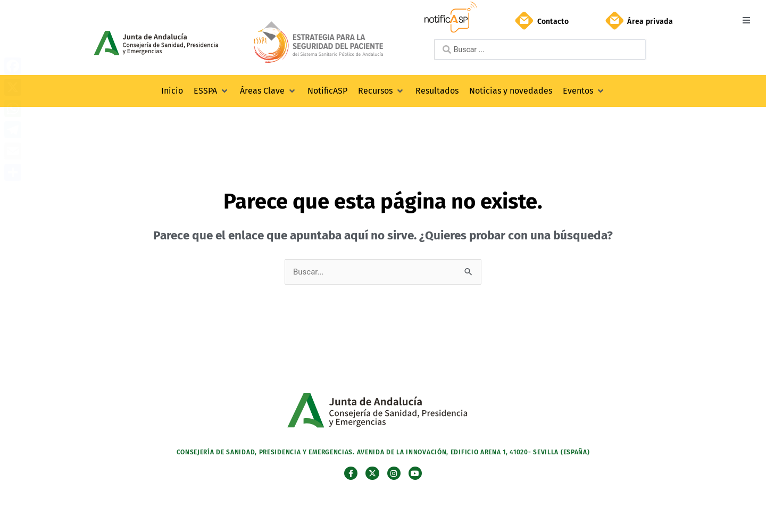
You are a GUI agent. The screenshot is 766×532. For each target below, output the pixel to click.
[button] (746, 20)
